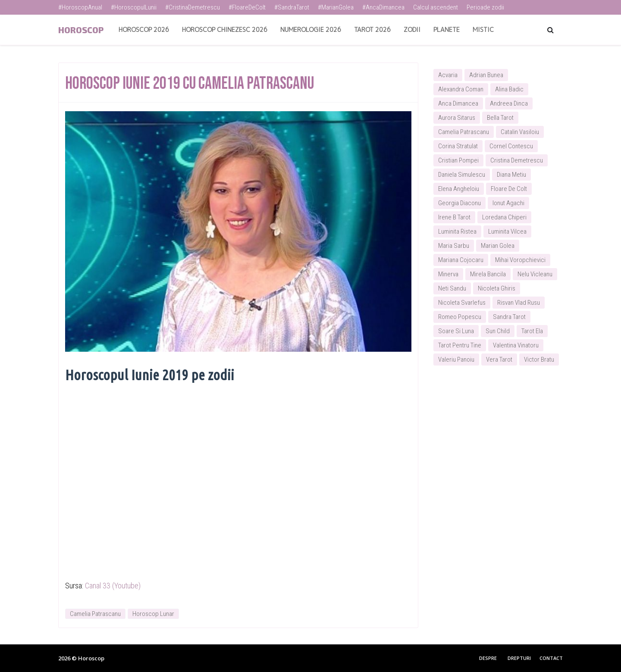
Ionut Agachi (508, 203)
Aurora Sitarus (457, 118)
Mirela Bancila (488, 274)
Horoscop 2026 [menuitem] (144, 30)
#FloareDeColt (247, 7)
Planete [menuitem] (447, 30)
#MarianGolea (336, 7)
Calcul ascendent (436, 7)
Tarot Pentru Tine (460, 345)
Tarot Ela (532, 331)
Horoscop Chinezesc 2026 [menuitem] (225, 30)
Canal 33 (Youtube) (113, 586)
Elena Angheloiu (459, 189)
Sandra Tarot (509, 317)
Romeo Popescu (460, 317)
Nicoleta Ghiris (497, 288)
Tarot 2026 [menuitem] (372, 30)
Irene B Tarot (454, 217)
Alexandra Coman (461, 89)
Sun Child (498, 331)
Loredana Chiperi (504, 217)
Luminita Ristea (457, 231)
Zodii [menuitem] (412, 30)
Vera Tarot (499, 359)
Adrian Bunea (486, 75)
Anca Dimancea (458, 103)
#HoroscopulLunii (134, 7)
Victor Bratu (539, 359)
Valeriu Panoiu (456, 359)
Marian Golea (498, 246)
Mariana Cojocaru (461, 260)
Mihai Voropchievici (520, 260)
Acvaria (448, 75)
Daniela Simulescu (462, 175)
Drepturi (519, 658)
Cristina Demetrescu (517, 160)
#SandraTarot (292, 7)
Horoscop (81, 30)
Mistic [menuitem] (483, 30)
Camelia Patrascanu (95, 614)
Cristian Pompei (458, 160)
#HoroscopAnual (80, 7)
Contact (551, 658)
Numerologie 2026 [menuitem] (311, 30)
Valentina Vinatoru (516, 345)
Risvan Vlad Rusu (519, 303)
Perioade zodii (485, 7)
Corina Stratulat (458, 146)
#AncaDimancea (383, 7)
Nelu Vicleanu (535, 274)
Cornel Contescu (511, 146)
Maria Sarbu (454, 246)
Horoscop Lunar (153, 614)
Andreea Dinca (509, 103)
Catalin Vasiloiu (520, 132)
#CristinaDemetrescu (193, 7)
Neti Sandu (452, 288)
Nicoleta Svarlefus (462, 303)
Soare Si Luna (456, 331)
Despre (488, 658)
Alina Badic (509, 89)
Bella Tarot (500, 118)
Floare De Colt (509, 189)
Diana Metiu (511, 175)
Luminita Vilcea (507, 231)
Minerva (448, 274)
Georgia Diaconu (459, 203)
